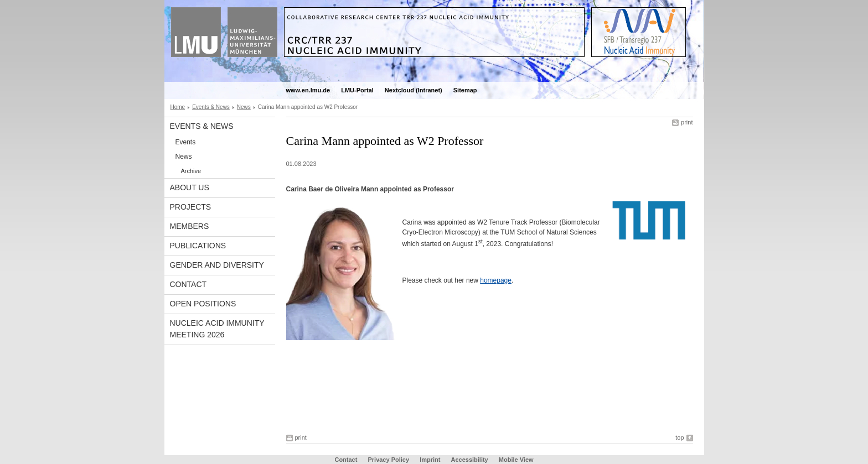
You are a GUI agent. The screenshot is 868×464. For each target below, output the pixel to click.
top (680, 437)
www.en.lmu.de (308, 90)
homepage (496, 280)
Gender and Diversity (217, 265)
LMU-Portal (357, 90)
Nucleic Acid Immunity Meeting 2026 (217, 329)
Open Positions (203, 304)
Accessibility (470, 460)
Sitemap (465, 90)
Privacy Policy (388, 460)
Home (178, 107)
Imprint (430, 460)
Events (186, 142)
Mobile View (516, 460)
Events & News (211, 107)
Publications (198, 246)
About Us (190, 187)
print (687, 122)
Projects (191, 207)
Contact (188, 284)
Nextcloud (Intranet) (414, 90)
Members (190, 226)
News (244, 107)
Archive (191, 171)
